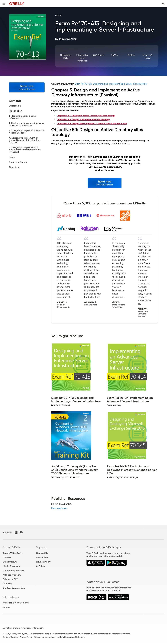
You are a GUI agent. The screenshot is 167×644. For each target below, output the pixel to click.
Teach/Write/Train (13, 553)
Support (41, 547)
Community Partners (13, 570)
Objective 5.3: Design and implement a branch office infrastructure (92, 123)
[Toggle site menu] (4, 4)
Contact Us (42, 553)
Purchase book (59, 508)
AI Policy (40, 566)
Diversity (7, 584)
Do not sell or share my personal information (23, 628)
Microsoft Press (148, 56)
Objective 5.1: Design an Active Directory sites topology (86, 116)
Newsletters (42, 557)
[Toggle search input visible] (163, 4)
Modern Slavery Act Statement (71, 637)
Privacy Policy (43, 562)
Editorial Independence (44, 637)
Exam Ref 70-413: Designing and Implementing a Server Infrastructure (111, 84)
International (11, 597)
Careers (7, 557)
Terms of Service (10, 637)
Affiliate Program (12, 575)
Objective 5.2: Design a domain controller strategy (83, 120)
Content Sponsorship (14, 588)
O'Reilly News (10, 562)
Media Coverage (12, 566)
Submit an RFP (10, 579)
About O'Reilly (12, 547)
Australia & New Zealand (16, 603)
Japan (6, 607)
